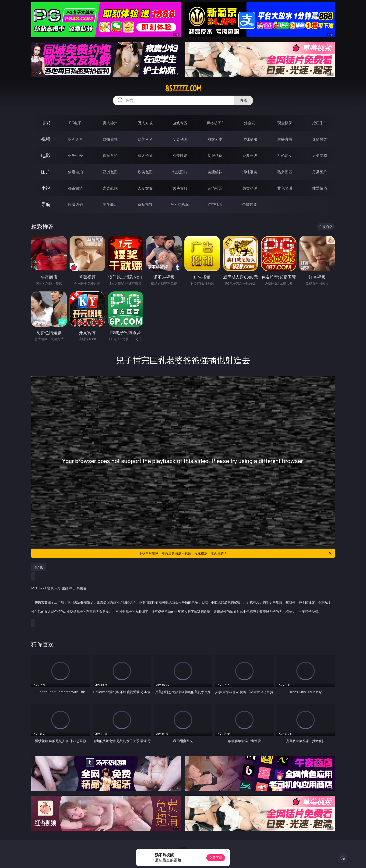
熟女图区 (285, 172)
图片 (46, 172)
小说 (46, 188)
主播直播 (285, 139)
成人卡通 (145, 156)
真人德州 (110, 123)
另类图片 (320, 172)
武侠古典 (180, 188)
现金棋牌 (285, 123)
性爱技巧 (320, 188)
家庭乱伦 (110, 188)
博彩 (46, 123)
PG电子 (75, 123)
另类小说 (250, 188)
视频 (46, 139)
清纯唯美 (250, 172)
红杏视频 (215, 204)
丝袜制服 (250, 139)
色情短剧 (250, 204)
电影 (46, 155)
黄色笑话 (285, 188)
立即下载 (216, 858)
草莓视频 (145, 204)
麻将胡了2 (215, 123)
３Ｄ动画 (180, 139)
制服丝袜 (215, 156)
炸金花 (250, 123)
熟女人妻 (215, 139)
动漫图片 (180, 172)
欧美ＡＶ (145, 139)
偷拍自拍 (110, 156)
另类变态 (320, 156)
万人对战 (145, 123)
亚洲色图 (110, 172)
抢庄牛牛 (320, 123)
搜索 (244, 100)
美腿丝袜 (215, 172)
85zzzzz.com (183, 89)
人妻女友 (145, 188)
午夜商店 (110, 204)
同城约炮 (75, 204)
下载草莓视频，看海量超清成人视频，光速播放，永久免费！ (236, 553)
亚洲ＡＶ (75, 139)
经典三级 (250, 156)
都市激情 (75, 188)
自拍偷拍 (110, 139)
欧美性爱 (180, 156)
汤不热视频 (180, 204)
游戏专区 (180, 123)
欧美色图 (145, 172)
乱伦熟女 (285, 156)
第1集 (39, 567)
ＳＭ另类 (320, 139)
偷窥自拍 (75, 172)
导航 (46, 204)
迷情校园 (215, 188)
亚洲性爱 (75, 156)
